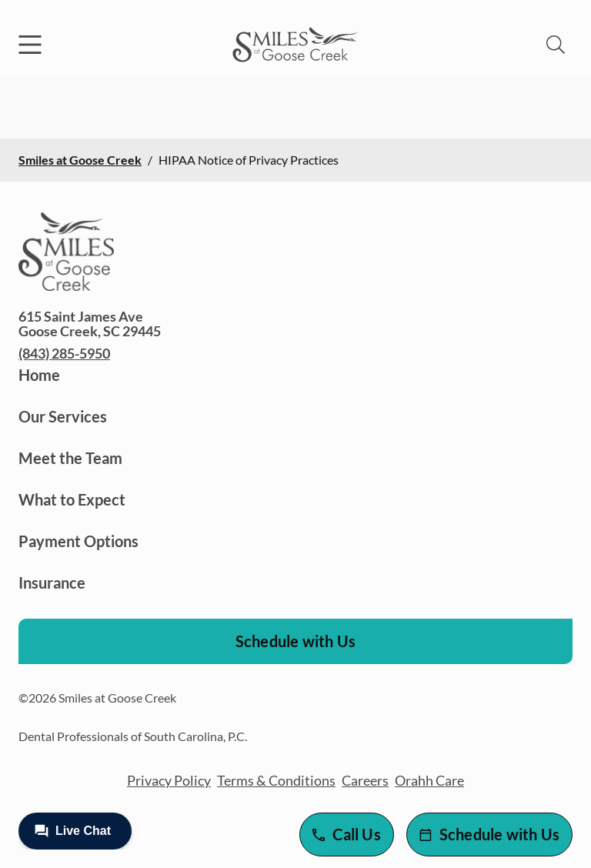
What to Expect (72, 499)
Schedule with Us (295, 641)
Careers (365, 780)
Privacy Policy (169, 780)
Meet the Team (70, 458)
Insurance (52, 583)
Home (39, 375)
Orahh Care (429, 780)
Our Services (63, 416)
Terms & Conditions (276, 780)
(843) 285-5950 (64, 353)
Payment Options (78, 541)
